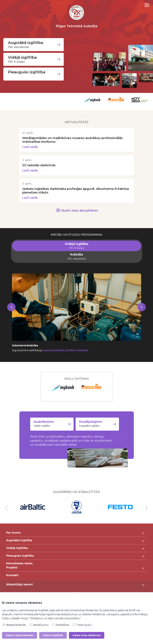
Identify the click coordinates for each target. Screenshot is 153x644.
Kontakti (12, 579)
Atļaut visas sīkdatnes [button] (87, 635)
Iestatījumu (39, 625)
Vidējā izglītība (52, 429)
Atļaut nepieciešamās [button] (20, 635)
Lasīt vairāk (30, 152)
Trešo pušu (82, 625)
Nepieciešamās (14, 625)
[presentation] (11, 316)
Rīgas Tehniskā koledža (77, 26)
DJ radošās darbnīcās (39, 170)
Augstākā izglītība (100, 429)
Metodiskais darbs (19, 567)
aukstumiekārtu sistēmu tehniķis (66, 355)
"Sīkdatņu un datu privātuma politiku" (55, 618)
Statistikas (61, 625)
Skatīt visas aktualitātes (80, 215)
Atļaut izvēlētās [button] (53, 635)
